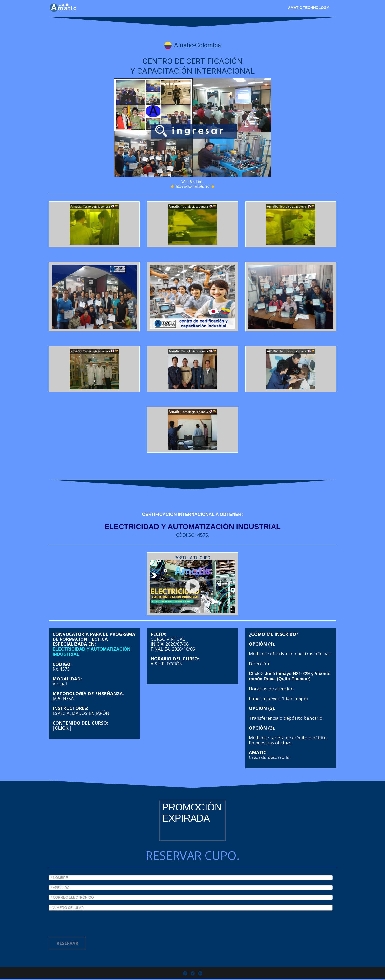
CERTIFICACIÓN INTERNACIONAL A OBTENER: (192, 514)
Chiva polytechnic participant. (258, 975)
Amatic (119, 975)
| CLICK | (62, 719)
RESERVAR (67, 935)
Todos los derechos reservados (162, 975)
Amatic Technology (309, 7)
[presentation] (86, 914)
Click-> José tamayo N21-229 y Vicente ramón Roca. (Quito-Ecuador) (290, 668)
